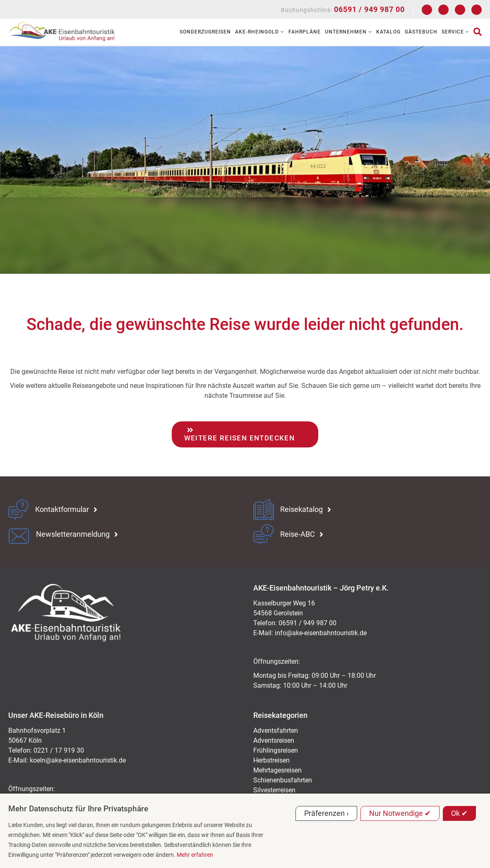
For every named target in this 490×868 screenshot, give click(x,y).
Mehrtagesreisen (277, 770)
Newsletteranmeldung (73, 534)
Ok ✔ (459, 813)
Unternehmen (348, 32)
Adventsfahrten (276, 731)
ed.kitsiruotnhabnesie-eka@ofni (321, 633)
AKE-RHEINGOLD (260, 32)
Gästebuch (421, 32)
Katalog (388, 32)
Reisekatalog (301, 509)
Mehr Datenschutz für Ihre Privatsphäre (78, 809)
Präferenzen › (326, 813)
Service (455, 32)
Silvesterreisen (274, 790)
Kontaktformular (62, 509)
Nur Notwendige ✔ (400, 813)
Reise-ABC (298, 534)
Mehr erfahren (195, 855)
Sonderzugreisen (205, 32)
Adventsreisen (274, 740)
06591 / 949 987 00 (369, 9)
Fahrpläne (305, 32)
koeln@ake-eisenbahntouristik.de (78, 760)
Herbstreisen (271, 760)
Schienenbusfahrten (283, 780)
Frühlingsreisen (276, 750)
